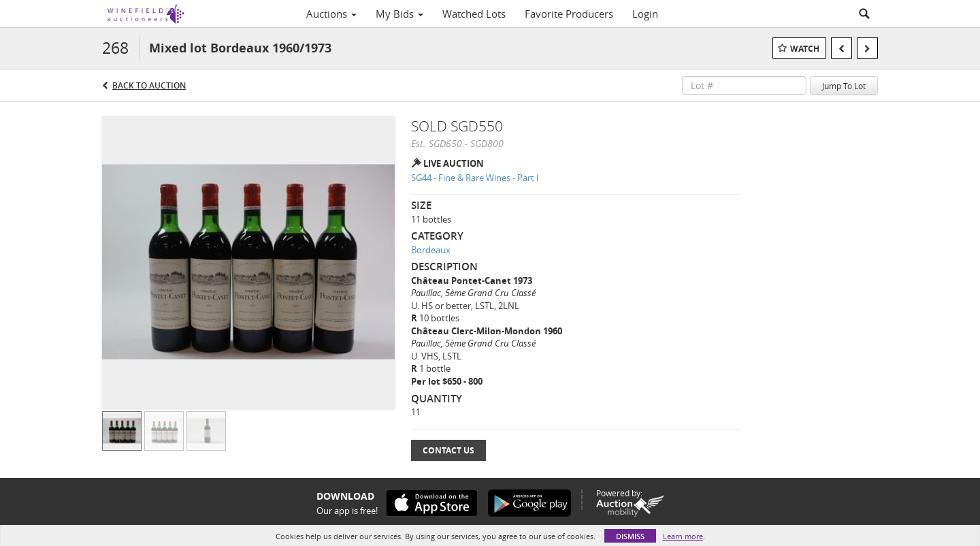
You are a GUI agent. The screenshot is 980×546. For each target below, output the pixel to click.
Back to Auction (149, 85)
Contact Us (448, 450)
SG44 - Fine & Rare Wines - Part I (475, 178)
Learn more (683, 536)
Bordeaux (431, 250)
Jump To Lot (844, 86)
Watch (805, 49)
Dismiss (630, 536)
